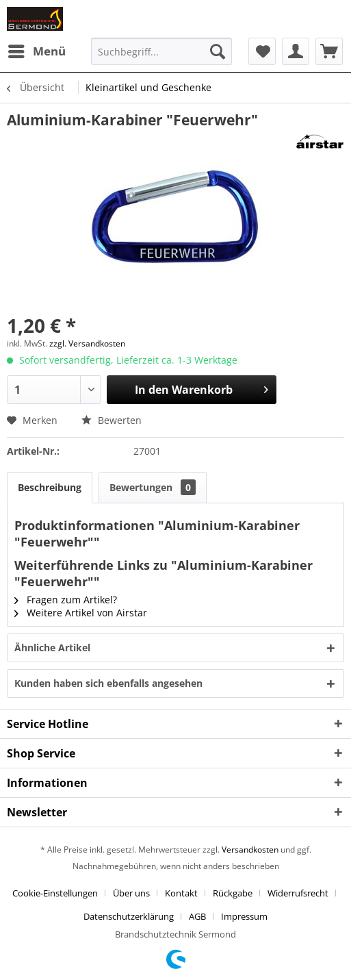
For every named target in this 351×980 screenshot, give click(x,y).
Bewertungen (153, 487)
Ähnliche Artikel (52, 648)
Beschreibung (50, 487)
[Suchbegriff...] (161, 51)
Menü (37, 50)
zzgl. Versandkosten (87, 343)
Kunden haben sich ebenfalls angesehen (108, 683)
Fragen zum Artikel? (66, 600)
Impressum (244, 916)
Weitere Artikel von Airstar (81, 613)
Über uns (131, 893)
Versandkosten (250, 850)
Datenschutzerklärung (129, 916)
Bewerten (112, 420)
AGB (197, 916)
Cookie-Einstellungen (55, 893)
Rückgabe (233, 893)
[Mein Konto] (296, 51)
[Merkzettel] (262, 51)
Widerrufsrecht (298, 893)
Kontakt (181, 893)
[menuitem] (36, 51)
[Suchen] (218, 51)
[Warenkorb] (329, 51)
